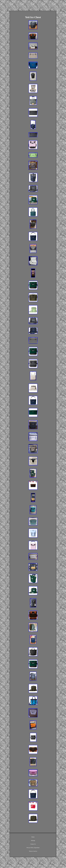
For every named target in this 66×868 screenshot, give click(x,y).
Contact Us (33, 844)
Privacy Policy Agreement (33, 848)
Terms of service (33, 851)
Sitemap (33, 840)
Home (33, 837)
